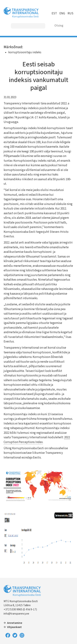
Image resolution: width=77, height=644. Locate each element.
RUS (70, 13)
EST (54, 13)
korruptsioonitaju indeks (25, 52)
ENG (62, 13)
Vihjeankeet (14, 627)
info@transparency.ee (16, 614)
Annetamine (15, 623)
